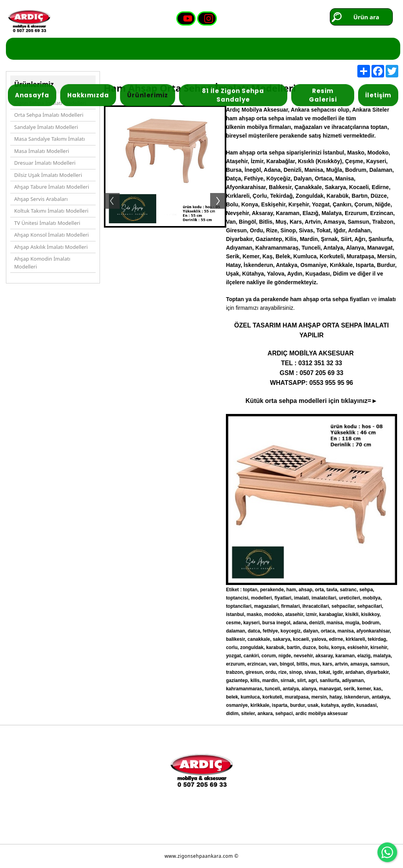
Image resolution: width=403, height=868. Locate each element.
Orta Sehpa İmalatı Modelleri (49, 115)
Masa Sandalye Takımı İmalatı (50, 139)
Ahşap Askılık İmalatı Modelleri (51, 247)
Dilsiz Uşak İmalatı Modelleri (48, 175)
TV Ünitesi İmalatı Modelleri (47, 223)
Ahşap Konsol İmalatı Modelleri (52, 235)
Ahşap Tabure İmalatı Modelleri (52, 187)
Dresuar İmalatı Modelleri (45, 163)
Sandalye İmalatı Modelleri (46, 127)
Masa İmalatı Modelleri (42, 151)
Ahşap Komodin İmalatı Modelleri (42, 263)
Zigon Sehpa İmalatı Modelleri (50, 103)
